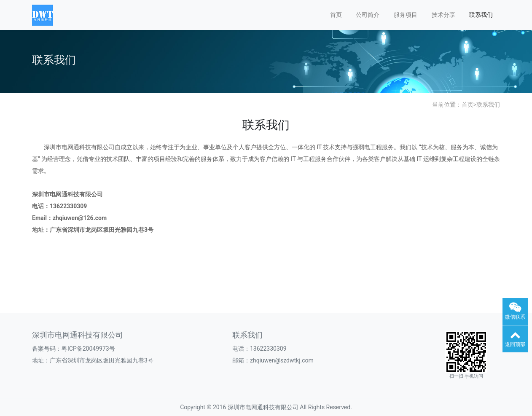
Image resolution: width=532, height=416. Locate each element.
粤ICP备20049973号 (88, 349)
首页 (336, 15)
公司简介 (368, 15)
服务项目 (406, 15)
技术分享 (443, 15)
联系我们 (481, 15)
